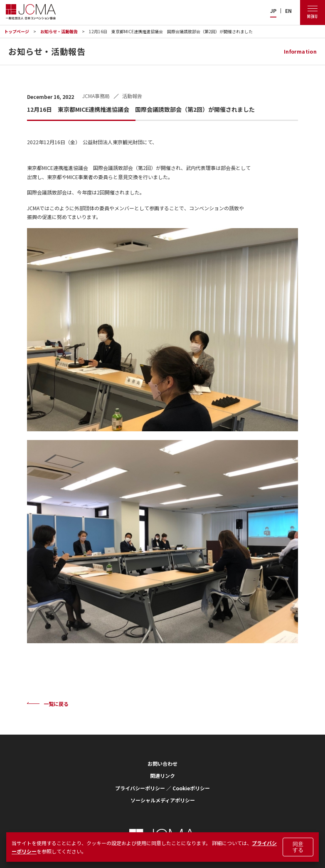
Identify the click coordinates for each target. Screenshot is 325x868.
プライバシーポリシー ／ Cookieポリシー (162, 788)
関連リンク (162, 776)
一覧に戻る (56, 704)
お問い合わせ (162, 763)
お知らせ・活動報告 (59, 31)
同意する (298, 847)
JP (273, 11)
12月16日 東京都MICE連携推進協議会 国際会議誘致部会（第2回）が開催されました (171, 31)
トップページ (17, 31)
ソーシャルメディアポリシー (163, 800)
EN (288, 11)
